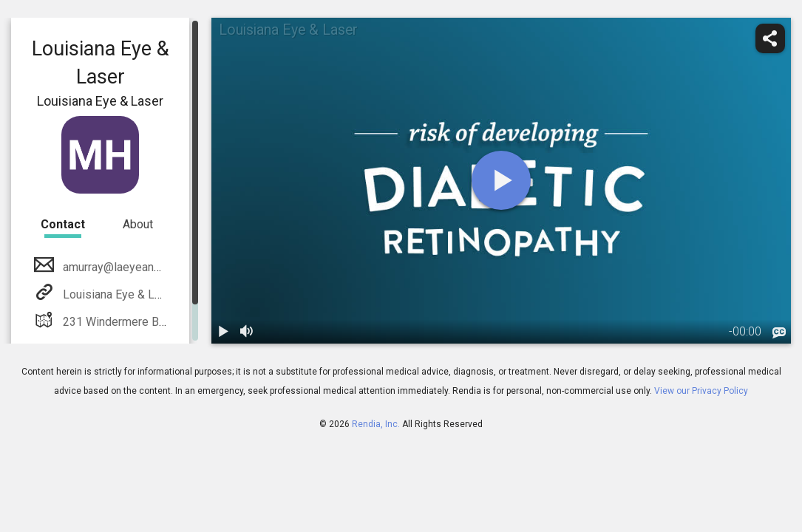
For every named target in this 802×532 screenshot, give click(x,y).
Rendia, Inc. (376, 424)
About (138, 224)
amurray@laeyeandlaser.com (135, 267)
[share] (770, 38)
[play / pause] (223, 332)
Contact (63, 224)
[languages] (779, 332)
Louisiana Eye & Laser (119, 294)
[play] (501, 180)
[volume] (247, 332)
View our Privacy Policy (701, 391)
